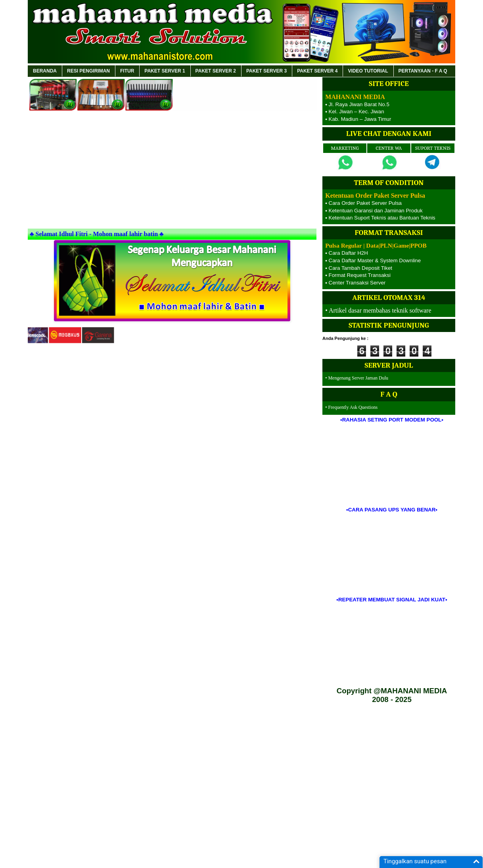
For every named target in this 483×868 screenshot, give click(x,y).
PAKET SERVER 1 (165, 71)
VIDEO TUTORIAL (368, 71)
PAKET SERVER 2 (216, 71)
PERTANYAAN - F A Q (423, 71)
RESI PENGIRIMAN (88, 71)
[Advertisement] (172, 171)
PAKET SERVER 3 (266, 71)
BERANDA (45, 71)
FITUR (127, 71)
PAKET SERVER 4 (317, 71)
